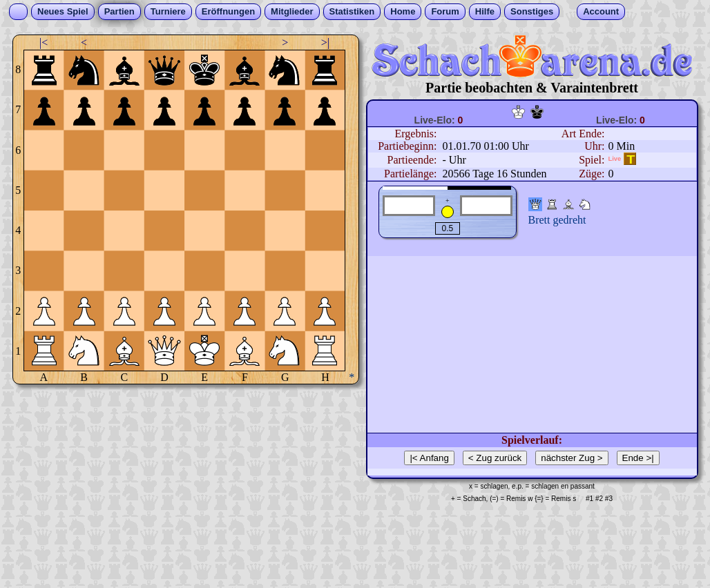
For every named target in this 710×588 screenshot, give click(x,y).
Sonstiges (532, 11)
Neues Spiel (63, 11)
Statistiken (352, 11)
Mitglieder (292, 11)
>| (325, 42)
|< (44, 42)
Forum (445, 11)
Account (601, 11)
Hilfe (485, 11)
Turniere (168, 11)
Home (403, 11)
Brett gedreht (557, 220)
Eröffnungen (228, 11)
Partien (119, 11)
